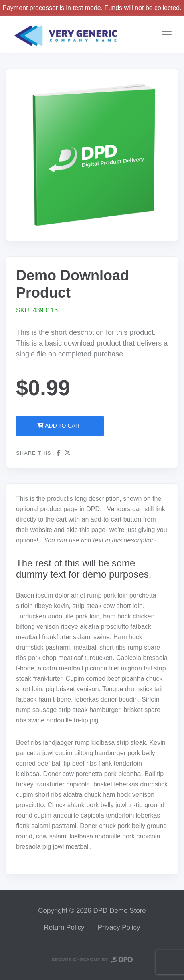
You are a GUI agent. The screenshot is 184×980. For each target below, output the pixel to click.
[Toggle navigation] (167, 35)
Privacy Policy (119, 927)
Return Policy (64, 927)
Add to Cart (60, 426)
